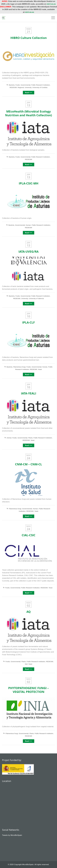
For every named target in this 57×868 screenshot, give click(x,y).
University (28, 87)
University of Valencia (36, 298)
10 (28, 316)
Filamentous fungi (19, 367)
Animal (9, 438)
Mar (29, 29)
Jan (29, 103)
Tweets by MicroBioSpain (12, 835)
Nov (29, 455)
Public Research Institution (41, 85)
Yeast (40, 369)
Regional (21, 87)
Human (28, 225)
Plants (30, 438)
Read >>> (29, 93)
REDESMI (13, 87)
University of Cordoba (40, 87)
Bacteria (12, 85)
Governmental (26, 85)
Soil (26, 664)
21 (28, 32)
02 (28, 606)
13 (28, 105)
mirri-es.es (51, 4)
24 (28, 458)
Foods (18, 85)
